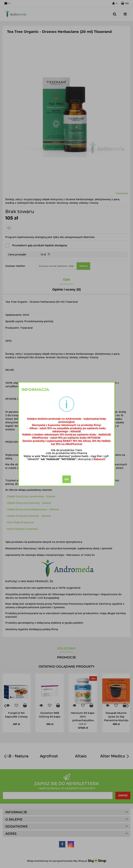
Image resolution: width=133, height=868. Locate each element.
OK (67, 479)
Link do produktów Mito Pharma (67, 453)
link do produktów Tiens (66, 450)
